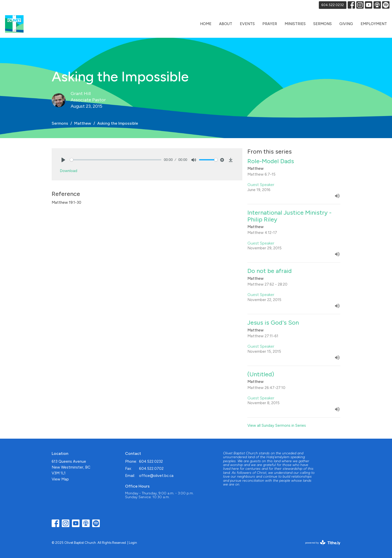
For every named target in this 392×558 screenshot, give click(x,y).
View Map (60, 479)
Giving (346, 24)
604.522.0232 (333, 5)
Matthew (83, 123)
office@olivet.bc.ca (156, 476)
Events (247, 24)
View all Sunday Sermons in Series (277, 425)
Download (68, 171)
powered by (323, 543)
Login (133, 543)
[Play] (63, 160)
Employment (374, 24)
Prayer (270, 24)
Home (206, 24)
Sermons (322, 24)
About (226, 24)
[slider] (116, 160)
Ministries (295, 24)
